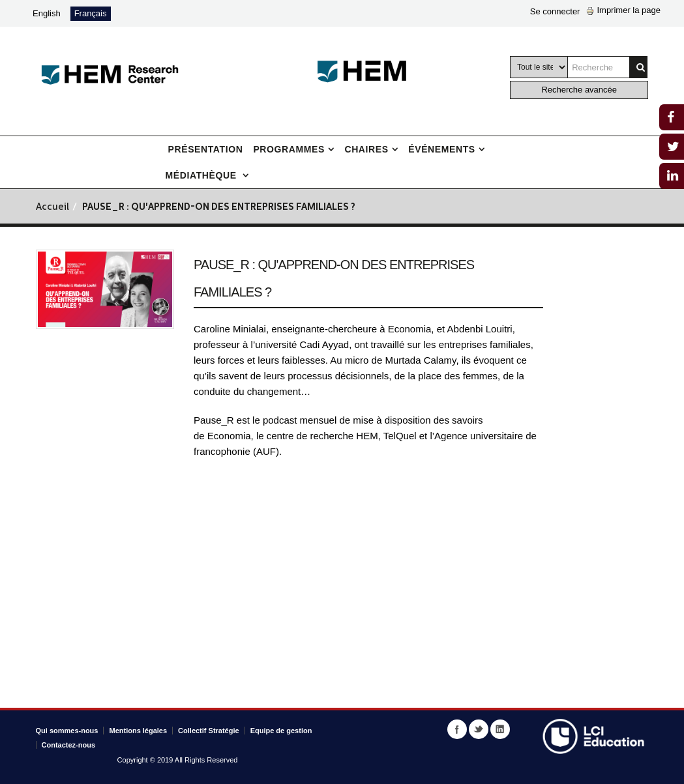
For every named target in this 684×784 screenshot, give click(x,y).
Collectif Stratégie (209, 731)
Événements (441, 149)
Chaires (366, 149)
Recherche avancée (579, 90)
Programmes (289, 149)
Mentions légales (138, 731)
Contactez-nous (69, 745)
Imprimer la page (623, 10)
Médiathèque (203, 175)
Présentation (206, 149)
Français (91, 13)
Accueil (52, 208)
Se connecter (555, 11)
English (47, 13)
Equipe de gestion (281, 731)
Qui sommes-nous (67, 731)
